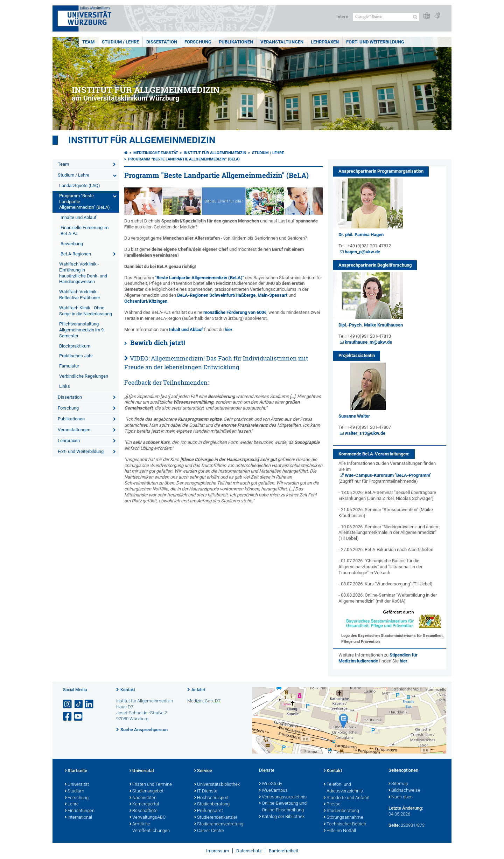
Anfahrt (198, 690)
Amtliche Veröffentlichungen (150, 828)
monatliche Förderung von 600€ (235, 312)
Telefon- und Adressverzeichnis (343, 788)
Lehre (72, 804)
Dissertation (162, 42)
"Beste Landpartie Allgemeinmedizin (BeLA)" (199, 278)
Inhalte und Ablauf (79, 217)
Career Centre (209, 831)
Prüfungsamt (209, 811)
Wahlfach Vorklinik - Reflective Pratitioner (80, 295)
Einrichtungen (80, 811)
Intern (342, 17)
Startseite (76, 771)
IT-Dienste (206, 791)
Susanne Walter (354, 416)
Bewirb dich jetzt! (158, 343)
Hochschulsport (211, 798)
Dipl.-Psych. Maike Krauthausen (371, 325)
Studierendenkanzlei (216, 818)
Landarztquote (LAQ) (80, 185)
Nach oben (401, 797)
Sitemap (398, 784)
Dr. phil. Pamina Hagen (361, 235)
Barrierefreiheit (283, 851)
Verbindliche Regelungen (84, 376)
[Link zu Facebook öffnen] (68, 717)
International (78, 818)
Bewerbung (72, 244)
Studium (75, 791)
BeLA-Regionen (76, 254)
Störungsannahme (344, 818)
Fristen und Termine (151, 785)
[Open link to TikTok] (79, 704)
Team (88, 42)
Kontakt (128, 690)
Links (65, 386)
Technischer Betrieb (345, 824)
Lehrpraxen (325, 42)
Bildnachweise (404, 791)
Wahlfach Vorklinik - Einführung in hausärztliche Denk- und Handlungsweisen (83, 273)
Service (203, 771)
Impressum (218, 851)
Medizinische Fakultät (156, 153)
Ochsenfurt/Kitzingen (146, 301)
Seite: (394, 825)
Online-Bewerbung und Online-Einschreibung (283, 807)
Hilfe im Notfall (340, 831)
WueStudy (271, 784)
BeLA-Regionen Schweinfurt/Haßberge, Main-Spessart (232, 295)
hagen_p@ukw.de (362, 252)
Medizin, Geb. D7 (204, 701)
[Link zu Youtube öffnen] (79, 717)
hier (229, 329)
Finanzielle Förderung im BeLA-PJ (85, 231)
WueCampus (273, 791)
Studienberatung (212, 804)
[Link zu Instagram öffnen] (68, 704)
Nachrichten (143, 798)
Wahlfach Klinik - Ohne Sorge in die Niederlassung (86, 311)
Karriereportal (144, 804)
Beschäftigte (143, 811)
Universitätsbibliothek (217, 785)
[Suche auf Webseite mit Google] (386, 17)
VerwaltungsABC (148, 818)
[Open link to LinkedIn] (90, 704)
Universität (77, 785)
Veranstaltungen (282, 42)
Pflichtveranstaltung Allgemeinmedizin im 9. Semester (82, 330)
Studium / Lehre (120, 42)
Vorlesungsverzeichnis (283, 797)
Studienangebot (146, 791)
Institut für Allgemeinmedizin (142, 140)
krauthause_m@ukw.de (368, 342)
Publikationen (236, 42)
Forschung (198, 42)
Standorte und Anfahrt (347, 798)
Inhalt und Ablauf (186, 329)
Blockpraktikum (75, 346)
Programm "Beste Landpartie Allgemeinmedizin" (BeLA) (85, 202)
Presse (332, 804)
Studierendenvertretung (219, 824)
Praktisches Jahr (76, 356)
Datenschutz (249, 851)
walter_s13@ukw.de (365, 433)
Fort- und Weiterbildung (375, 42)
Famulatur (69, 366)
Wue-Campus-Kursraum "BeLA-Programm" (388, 475)
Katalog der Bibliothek (282, 817)
